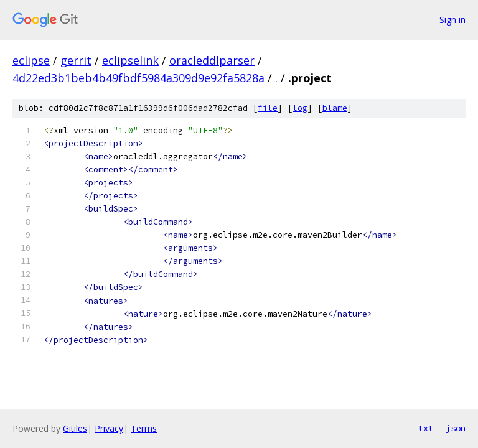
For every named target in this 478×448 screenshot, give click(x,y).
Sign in (452, 20)
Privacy (109, 428)
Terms (144, 428)
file (268, 108)
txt (426, 428)
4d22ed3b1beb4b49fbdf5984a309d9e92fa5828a (138, 78)
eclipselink (130, 60)
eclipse (31, 60)
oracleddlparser (212, 60)
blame (335, 108)
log (300, 108)
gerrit (76, 60)
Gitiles (75, 428)
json (456, 428)
